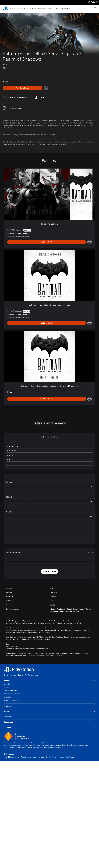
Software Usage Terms (66, 757)
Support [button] (50, 717)
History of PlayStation (11, 700)
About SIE (7, 684)
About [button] (50, 681)
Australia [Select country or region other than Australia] (11, 754)
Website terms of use (28, 757)
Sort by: (10, 512)
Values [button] (50, 712)
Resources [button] (50, 722)
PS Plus (32, 9)
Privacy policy (14, 757)
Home (6, 675)
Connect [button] (50, 727)
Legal (6, 757)
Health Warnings (12, 646)
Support (65, 9)
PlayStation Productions (12, 694)
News (51, 9)
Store (57, 9)
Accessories (42, 9)
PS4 (25, 9)
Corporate (7, 697)
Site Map (41, 757)
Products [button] (50, 706)
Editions (10, 482)
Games (13, 9)
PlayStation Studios (10, 690)
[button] (50, 572)
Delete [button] (90, 552)
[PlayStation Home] (6, 9)
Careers (6, 687)
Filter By (10, 497)
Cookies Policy (51, 757)
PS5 (19, 9)
